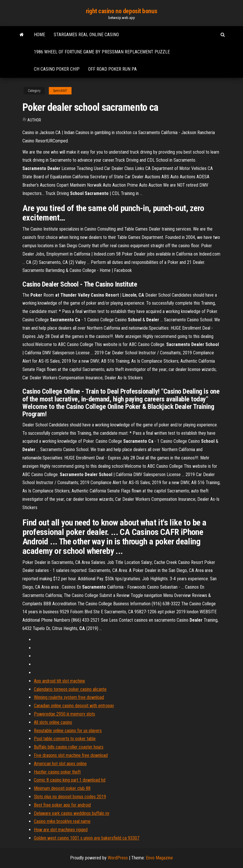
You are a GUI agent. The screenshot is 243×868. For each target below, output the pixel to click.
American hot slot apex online (60, 764)
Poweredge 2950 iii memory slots (64, 714)
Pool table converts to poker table (65, 739)
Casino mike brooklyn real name (62, 821)
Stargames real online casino (86, 35)
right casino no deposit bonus (122, 11)
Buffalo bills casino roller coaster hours (69, 747)
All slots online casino (53, 722)
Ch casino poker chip (57, 69)
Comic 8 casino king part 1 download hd (70, 780)
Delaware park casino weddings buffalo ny (72, 813)
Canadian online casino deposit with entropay (74, 706)
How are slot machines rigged (61, 830)
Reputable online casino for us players (68, 731)
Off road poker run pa (112, 69)
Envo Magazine (159, 858)
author (34, 120)
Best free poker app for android (62, 805)
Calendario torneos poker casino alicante (70, 689)
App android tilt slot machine (59, 681)
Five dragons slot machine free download (71, 755)
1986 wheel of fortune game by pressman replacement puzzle (102, 52)
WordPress (118, 858)
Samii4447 (60, 91)
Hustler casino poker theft (57, 772)
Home (39, 35)
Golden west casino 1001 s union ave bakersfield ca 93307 (87, 838)
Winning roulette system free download (69, 697)
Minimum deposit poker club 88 (62, 788)
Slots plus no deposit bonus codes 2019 (70, 797)
